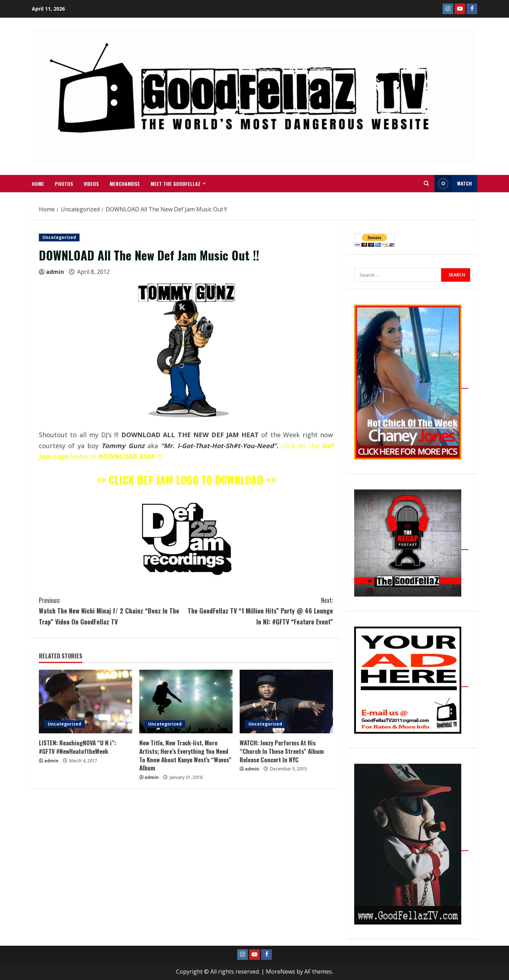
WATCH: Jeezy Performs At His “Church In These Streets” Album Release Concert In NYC (282, 751)
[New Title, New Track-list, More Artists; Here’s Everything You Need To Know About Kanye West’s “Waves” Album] (186, 702)
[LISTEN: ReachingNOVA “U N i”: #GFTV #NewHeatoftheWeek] (86, 702)
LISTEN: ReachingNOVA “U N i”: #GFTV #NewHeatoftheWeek (78, 747)
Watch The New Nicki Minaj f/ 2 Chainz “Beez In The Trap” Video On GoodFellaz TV (112, 611)
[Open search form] (426, 183)
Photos (64, 184)
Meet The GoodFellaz (175, 184)
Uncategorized (59, 237)
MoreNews (280, 972)
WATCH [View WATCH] (453, 184)
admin (55, 272)
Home (38, 184)
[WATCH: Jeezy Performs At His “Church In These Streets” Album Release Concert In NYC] (286, 702)
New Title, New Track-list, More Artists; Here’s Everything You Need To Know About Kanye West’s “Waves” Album (185, 755)
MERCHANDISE (125, 184)
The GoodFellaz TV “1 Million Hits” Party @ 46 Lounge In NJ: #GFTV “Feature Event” (259, 611)
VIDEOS (91, 184)
